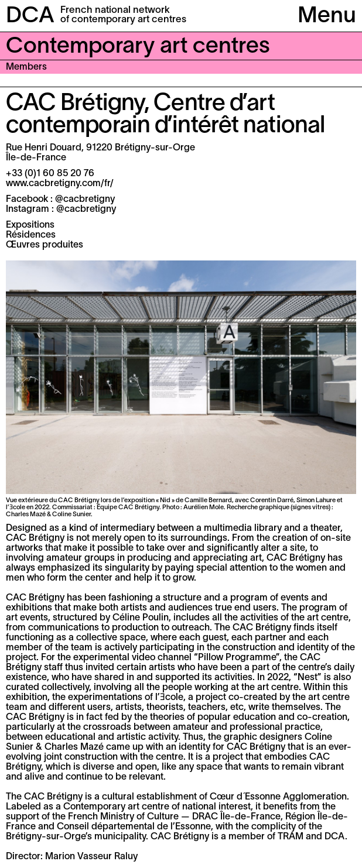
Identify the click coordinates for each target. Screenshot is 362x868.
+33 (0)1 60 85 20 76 (50, 174)
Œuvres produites (45, 245)
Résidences (31, 235)
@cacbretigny (85, 200)
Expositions (30, 225)
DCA (30, 17)
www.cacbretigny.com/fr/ (60, 184)
